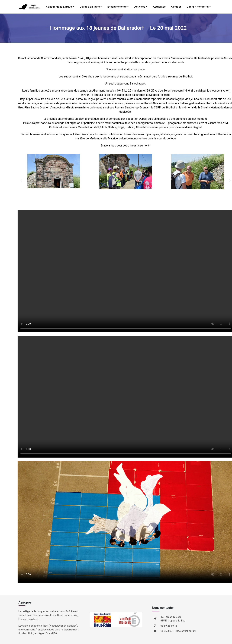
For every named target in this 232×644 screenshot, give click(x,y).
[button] (22, 180)
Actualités (159, 7)
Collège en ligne (90, 7)
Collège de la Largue (59, 7)
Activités (140, 7)
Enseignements (117, 7)
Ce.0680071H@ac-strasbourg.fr (178, 631)
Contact (176, 7)
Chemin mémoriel (198, 7)
